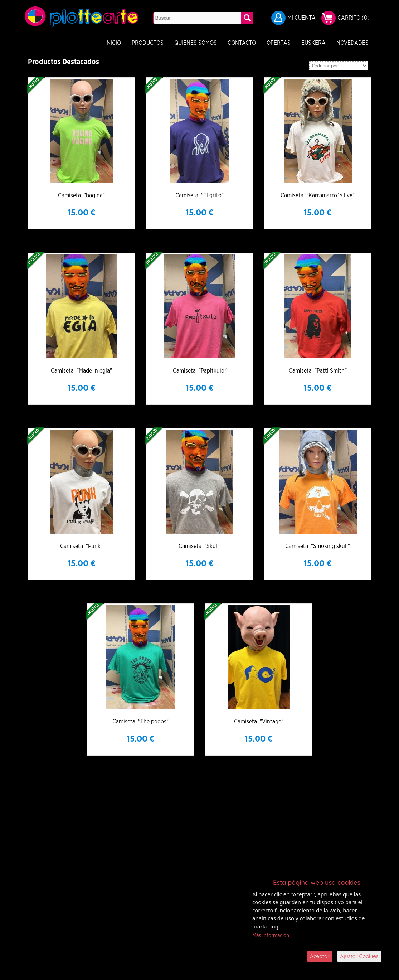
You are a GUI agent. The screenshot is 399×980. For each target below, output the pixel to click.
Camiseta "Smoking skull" (318, 546)
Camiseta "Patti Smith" (318, 371)
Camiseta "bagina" (81, 195)
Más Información (271, 935)
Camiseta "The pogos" (140, 722)
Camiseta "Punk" (81, 546)
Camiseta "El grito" (199, 195)
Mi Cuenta (301, 18)
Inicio (76, 43)
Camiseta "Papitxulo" (200, 371)
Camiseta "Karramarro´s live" (318, 195)
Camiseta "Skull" (200, 546)
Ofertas (241, 43)
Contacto (205, 43)
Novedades (315, 43)
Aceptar (320, 956)
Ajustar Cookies (359, 956)
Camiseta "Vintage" (259, 722)
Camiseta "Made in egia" (81, 371)
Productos (110, 43)
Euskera (276, 43)
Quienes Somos (158, 43)
